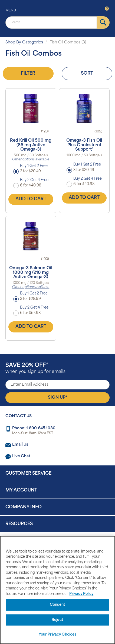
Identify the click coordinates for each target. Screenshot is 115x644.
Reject (57, 620)
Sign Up (57, 397)
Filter (28, 74)
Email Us (20, 445)
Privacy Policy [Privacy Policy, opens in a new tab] (81, 594)
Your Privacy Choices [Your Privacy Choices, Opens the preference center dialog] (58, 635)
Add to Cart (31, 199)
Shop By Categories (24, 42)
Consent (57, 605)
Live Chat (21, 456)
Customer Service (28, 474)
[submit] (103, 23)
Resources (19, 524)
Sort (87, 74)
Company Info (24, 507)
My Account (21, 490)
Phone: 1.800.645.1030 (34, 428)
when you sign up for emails (35, 368)
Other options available (31, 160)
